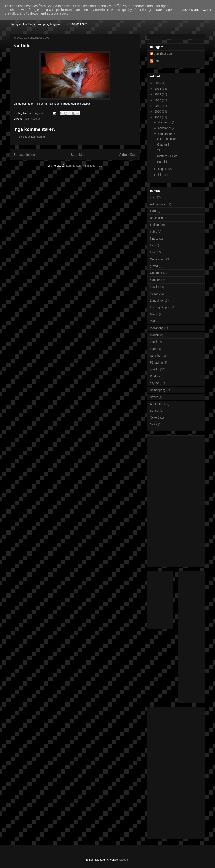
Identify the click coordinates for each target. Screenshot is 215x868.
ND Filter (156, 356)
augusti (163, 169)
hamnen (155, 280)
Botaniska (156, 218)
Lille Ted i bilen (167, 139)
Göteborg (156, 273)
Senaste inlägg (24, 155)
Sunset (155, 411)
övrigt (153, 424)
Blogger (124, 860)
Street (154, 397)
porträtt (155, 369)
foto (27, 119)
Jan (157, 61)
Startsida (77, 155)
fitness (154, 239)
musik (154, 342)
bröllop (154, 225)
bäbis (153, 232)
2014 (158, 89)
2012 (158, 100)
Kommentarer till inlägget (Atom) (85, 166)
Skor (160, 150)
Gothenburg (158, 259)
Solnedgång (158, 390)
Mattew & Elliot (167, 156)
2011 (158, 106)
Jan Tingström (163, 54)
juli (160, 175)
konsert (155, 294)
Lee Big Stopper (160, 307)
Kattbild (162, 162)
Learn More (190, 10)
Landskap (156, 301)
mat (152, 321)
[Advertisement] (167, 500)
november (165, 128)
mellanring (157, 328)
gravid (154, 266)
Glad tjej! (163, 144)
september (165, 134)
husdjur (36, 119)
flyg (152, 245)
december (165, 122)
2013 (158, 94)
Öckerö (155, 418)
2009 (158, 117)
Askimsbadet (158, 204)
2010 (158, 112)
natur (153, 349)
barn (153, 211)
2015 (158, 83)
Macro (154, 314)
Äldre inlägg (128, 155)
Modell (154, 335)
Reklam (155, 376)
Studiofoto (157, 404)
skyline (154, 383)
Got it (207, 10)
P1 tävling (156, 362)
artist (153, 197)
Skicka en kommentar (32, 137)
